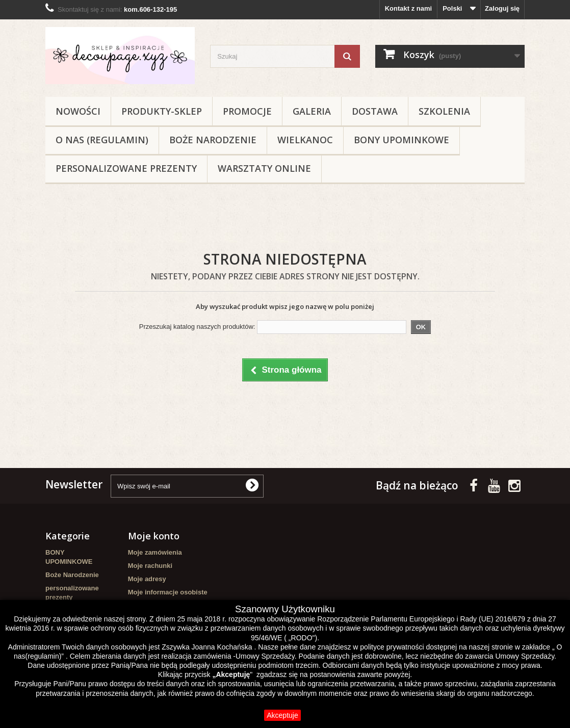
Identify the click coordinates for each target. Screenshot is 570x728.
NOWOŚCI (78, 111)
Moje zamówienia (155, 552)
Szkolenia (444, 111)
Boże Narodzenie (213, 140)
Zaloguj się (502, 8)
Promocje (247, 111)
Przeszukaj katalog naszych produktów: (197, 327)
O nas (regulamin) (102, 140)
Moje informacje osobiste (168, 592)
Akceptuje (282, 715)
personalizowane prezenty (126, 168)
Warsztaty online (264, 168)
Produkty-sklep (162, 111)
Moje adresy (147, 579)
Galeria (312, 111)
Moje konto (154, 536)
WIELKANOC (305, 140)
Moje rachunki (150, 566)
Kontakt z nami (408, 8)
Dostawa (375, 111)
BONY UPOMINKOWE (401, 140)
